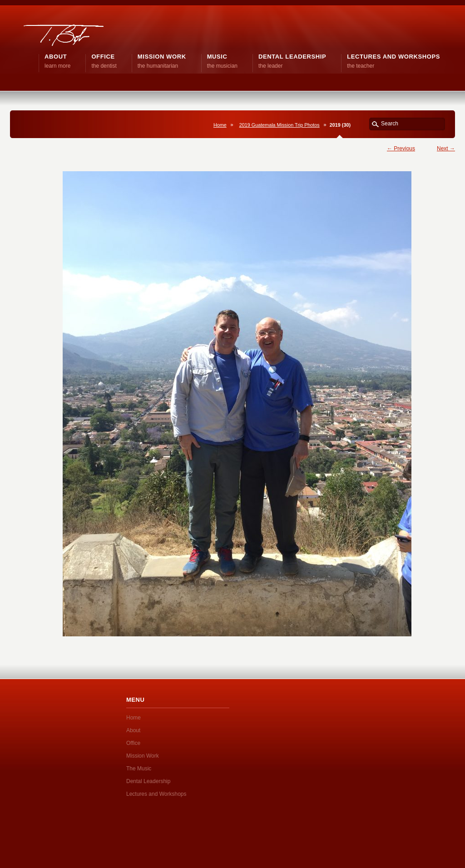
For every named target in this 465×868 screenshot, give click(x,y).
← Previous (401, 149)
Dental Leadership (148, 781)
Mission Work (143, 756)
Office (133, 743)
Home (220, 125)
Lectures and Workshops (156, 794)
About (133, 730)
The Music (139, 769)
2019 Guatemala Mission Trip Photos (279, 125)
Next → (446, 149)
